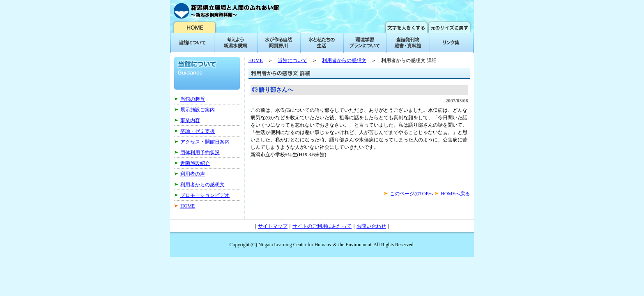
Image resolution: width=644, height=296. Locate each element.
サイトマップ (273, 226)
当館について (292, 60)
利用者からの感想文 (202, 185)
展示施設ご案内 (198, 110)
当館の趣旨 (193, 99)
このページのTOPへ (412, 194)
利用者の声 (193, 174)
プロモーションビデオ (205, 195)
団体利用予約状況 (200, 153)
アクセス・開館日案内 (205, 142)
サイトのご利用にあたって (322, 226)
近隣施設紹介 (195, 163)
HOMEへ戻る (455, 194)
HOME (187, 206)
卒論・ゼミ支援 (198, 131)
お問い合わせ (371, 226)
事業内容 (190, 120)
